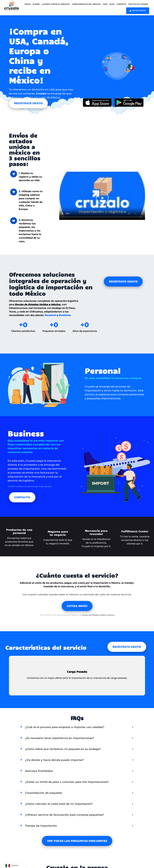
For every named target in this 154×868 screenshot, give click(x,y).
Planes (36, 4)
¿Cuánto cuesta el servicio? (56, 4)
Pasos (28, 4)
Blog (112, 4)
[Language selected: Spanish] (15, 865)
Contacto (121, 4)
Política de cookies (138, 4)
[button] (102, 198)
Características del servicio (86, 4)
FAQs (105, 4)
